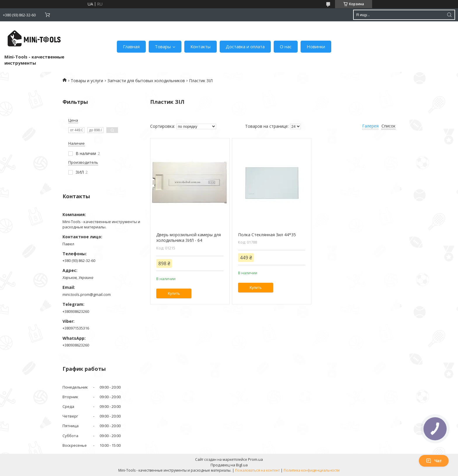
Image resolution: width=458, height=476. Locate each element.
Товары (163, 46)
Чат (434, 461)
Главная (131, 46)
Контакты (201, 46)
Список (388, 126)
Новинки (316, 46)
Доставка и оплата (245, 46)
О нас (286, 46)
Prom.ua (255, 459)
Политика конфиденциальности (312, 470)
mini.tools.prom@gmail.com (87, 294)
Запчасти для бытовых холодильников (146, 81)
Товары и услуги (87, 81)
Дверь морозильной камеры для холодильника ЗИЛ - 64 (189, 238)
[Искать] (449, 15)
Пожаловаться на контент (257, 470)
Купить (174, 293)
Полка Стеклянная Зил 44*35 (267, 235)
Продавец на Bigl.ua (229, 465)
